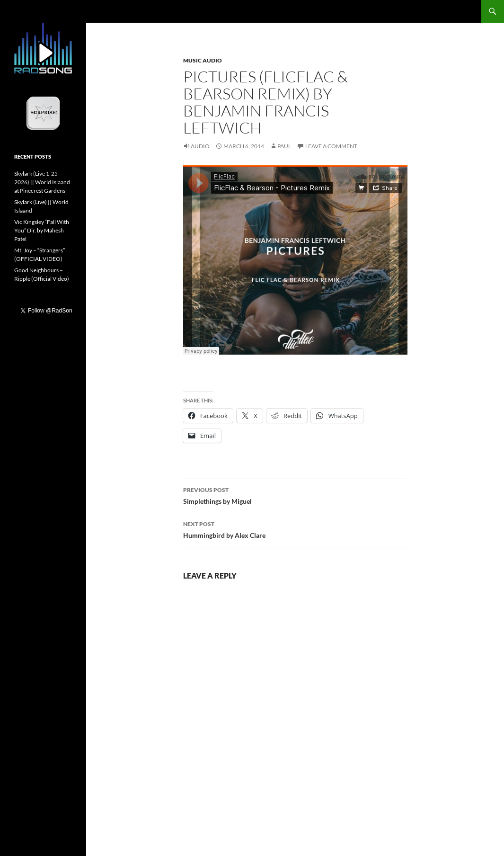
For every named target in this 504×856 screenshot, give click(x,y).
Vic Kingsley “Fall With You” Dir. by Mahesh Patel (42, 230)
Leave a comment (331, 146)
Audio (200, 146)
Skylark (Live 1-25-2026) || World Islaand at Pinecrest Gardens (42, 182)
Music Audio (203, 60)
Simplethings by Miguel (295, 495)
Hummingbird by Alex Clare (295, 529)
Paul (284, 146)
